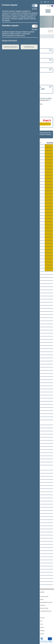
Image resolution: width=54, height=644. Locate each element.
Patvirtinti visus (29, 47)
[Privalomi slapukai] (35, 6)
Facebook (42, 618)
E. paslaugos (41, 600)
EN (48, 2)
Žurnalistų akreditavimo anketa (45, 602)
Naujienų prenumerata (43, 608)
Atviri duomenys (41, 605)
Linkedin (42, 634)
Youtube (42, 627)
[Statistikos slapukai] (35, 26)
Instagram (42, 631)
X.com (41, 624)
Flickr (41, 621)
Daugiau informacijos (9, 40)
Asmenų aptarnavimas (43, 597)
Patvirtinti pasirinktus (11, 47)
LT (45, 2)
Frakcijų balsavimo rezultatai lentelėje (45, 134)
